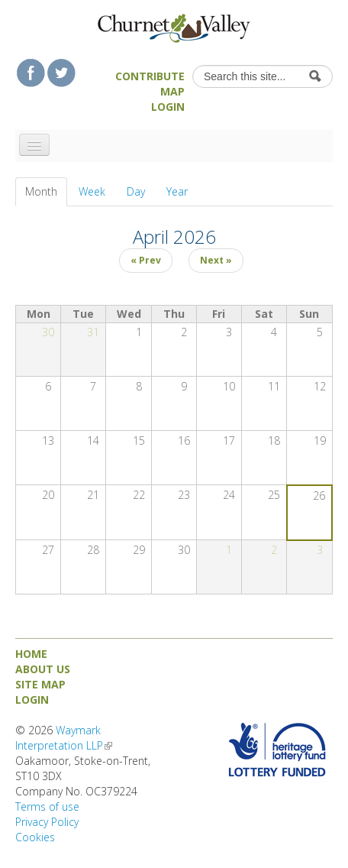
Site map (40, 684)
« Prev (146, 260)
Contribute (150, 76)
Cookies (35, 837)
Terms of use (47, 806)
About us (43, 669)
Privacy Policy (47, 822)
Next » (216, 260)
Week (92, 191)
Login (168, 107)
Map (172, 91)
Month (46, 191)
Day (136, 191)
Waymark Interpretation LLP (64, 738)
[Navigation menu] (34, 145)
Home (31, 654)
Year (177, 191)
